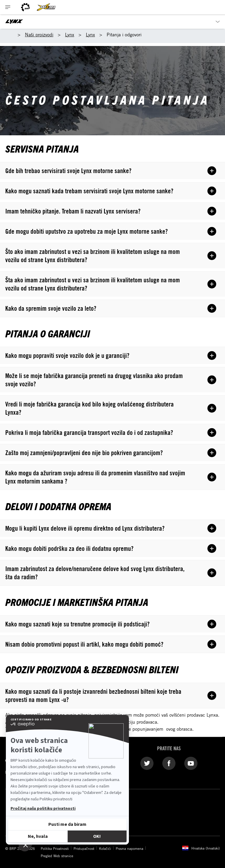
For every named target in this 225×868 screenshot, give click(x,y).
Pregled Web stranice (57, 856)
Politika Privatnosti (55, 848)
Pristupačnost (84, 848)
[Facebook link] (169, 763)
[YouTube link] (191, 763)
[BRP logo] (25, 7)
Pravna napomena (129, 848)
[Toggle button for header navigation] (8, 7)
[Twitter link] (147, 763)
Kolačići (105, 848)
